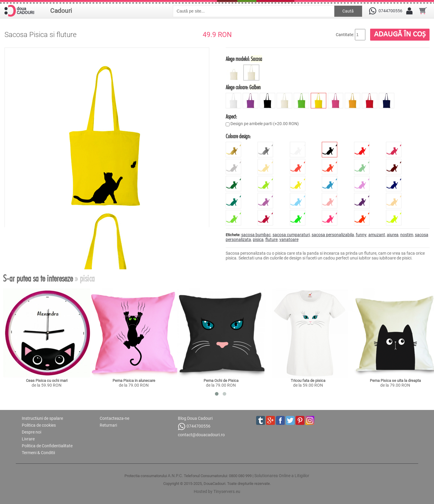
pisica (258, 239)
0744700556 (194, 427)
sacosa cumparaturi (291, 235)
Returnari (108, 425)
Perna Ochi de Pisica (221, 381)
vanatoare (289, 239)
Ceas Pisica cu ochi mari (47, 381)
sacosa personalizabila (333, 235)
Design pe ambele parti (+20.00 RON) (265, 124)
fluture (271, 239)
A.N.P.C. (175, 476)
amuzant (377, 235)
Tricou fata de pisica (308, 381)
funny (361, 235)
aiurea (393, 235)
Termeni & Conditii (38, 453)
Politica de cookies (39, 425)
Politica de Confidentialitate (47, 446)
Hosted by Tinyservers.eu (217, 491)
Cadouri (61, 11)
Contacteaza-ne (114, 418)
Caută (348, 11)
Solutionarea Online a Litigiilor (282, 476)
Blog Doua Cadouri (195, 418)
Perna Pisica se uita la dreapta (395, 381)
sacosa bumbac (256, 235)
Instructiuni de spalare (42, 418)
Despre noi (31, 432)
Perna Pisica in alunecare (134, 381)
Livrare (28, 439)
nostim (407, 235)
